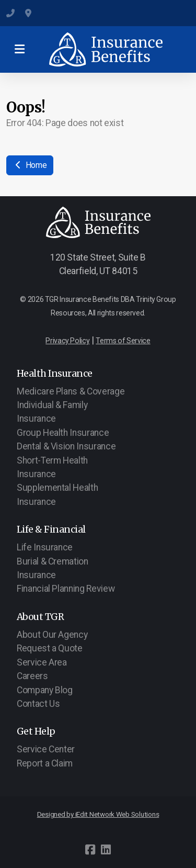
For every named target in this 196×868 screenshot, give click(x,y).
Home (30, 165)
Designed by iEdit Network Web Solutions (98, 814)
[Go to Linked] (106, 850)
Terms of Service (123, 341)
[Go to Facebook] (90, 850)
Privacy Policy (67, 341)
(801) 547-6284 (10, 13)
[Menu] (19, 50)
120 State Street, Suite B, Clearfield (29, 13)
